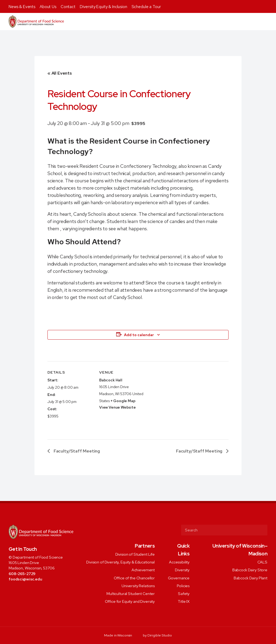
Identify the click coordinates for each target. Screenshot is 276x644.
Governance (179, 578)
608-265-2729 (22, 574)
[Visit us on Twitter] (18, 591)
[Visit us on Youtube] (41, 591)
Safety (184, 593)
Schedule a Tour (146, 7)
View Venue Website (118, 407)
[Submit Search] (261, 530)
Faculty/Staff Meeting (76, 451)
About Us (48, 7)
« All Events (60, 73)
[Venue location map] (179, 398)
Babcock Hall (111, 380)
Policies (183, 585)
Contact (68, 7)
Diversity (182, 570)
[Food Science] (36, 22)
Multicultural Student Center (131, 593)
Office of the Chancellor (134, 578)
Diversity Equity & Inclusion (103, 7)
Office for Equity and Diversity (130, 601)
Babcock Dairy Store (250, 570)
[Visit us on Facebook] (11, 591)
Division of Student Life (135, 554)
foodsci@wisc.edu (25, 579)
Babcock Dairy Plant (251, 578)
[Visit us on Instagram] (26, 591)
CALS (262, 562)
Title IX (184, 601)
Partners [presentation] (145, 546)
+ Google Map (123, 401)
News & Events (22, 7)
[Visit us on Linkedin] (33, 591)
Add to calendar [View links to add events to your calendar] (139, 335)
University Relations (138, 585)
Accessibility (179, 562)
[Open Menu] (269, 22)
